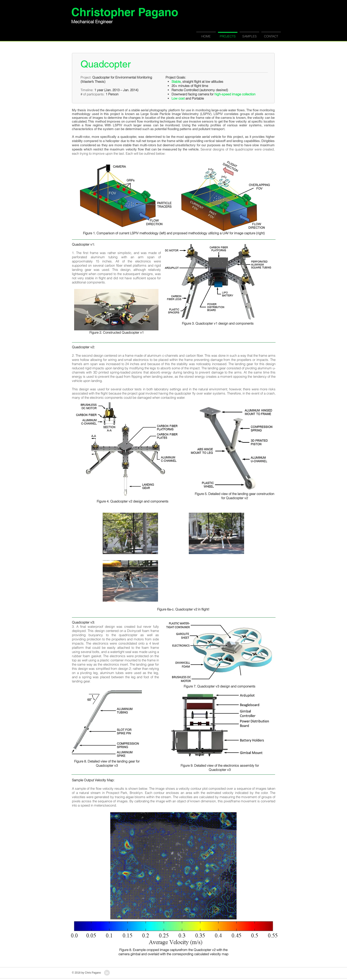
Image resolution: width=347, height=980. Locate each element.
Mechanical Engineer (92, 22)
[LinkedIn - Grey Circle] (107, 973)
